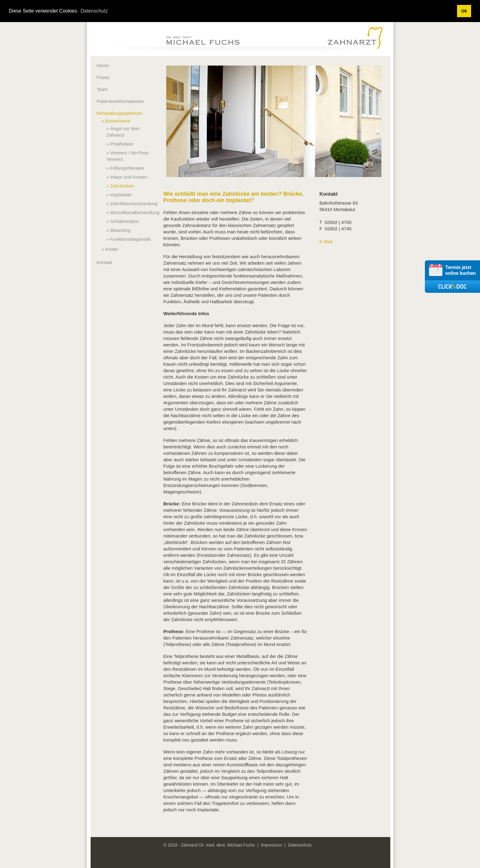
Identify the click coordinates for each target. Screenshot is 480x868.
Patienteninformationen (120, 101)
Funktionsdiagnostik (131, 239)
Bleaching (120, 230)
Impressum (271, 845)
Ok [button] (464, 11)
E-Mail (326, 242)
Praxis (103, 77)
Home (103, 65)
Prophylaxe (122, 144)
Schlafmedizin (124, 221)
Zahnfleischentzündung (134, 204)
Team (102, 89)
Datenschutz (300, 845)
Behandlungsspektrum (120, 113)
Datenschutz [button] (94, 11)
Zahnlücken (122, 186)
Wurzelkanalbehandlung (135, 212)
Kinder (112, 249)
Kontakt (105, 262)
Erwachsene (118, 121)
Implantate (121, 195)
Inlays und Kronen (129, 177)
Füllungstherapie (127, 168)
